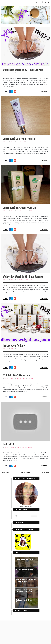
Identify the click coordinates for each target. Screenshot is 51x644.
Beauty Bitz (19, 150)
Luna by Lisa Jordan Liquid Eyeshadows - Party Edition (24, 614)
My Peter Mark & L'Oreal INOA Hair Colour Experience (26, 604)
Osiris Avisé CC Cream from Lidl (20, 146)
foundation (25, 223)
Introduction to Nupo (14, 365)
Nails (24, 398)
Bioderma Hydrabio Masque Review (24, 624)
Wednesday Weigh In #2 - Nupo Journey (23, 73)
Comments (29, 77)
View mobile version (26, 496)
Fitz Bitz (19, 77)
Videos (22, 471)
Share (6, 95)
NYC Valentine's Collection (16, 395)
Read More (44, 95)
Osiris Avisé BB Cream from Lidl (20, 219)
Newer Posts (6, 496)
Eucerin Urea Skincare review (25, 583)
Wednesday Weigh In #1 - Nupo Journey (23, 292)
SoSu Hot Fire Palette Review (25, 593)
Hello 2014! (9, 467)
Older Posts (46, 496)
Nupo (23, 77)
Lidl (24, 150)
